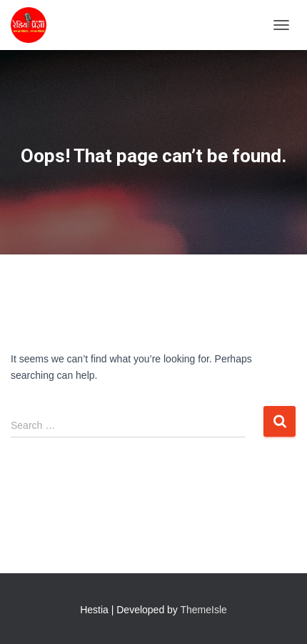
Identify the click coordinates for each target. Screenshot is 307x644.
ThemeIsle (204, 610)
